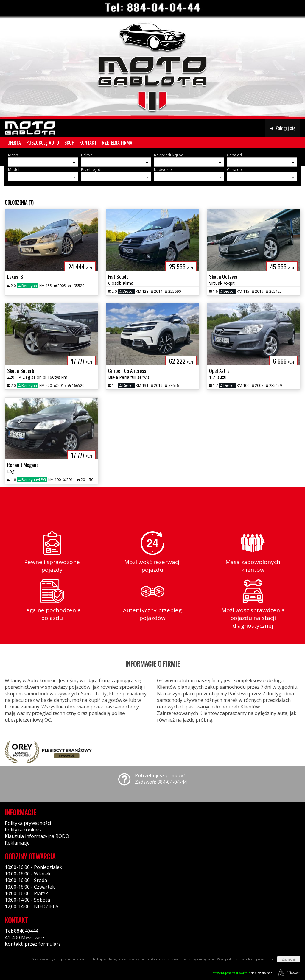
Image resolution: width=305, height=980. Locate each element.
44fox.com (288, 973)
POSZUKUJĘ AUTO (43, 143)
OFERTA (14, 143)
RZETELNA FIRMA (117, 143)
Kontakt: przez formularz (33, 944)
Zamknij (289, 959)
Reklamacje (17, 843)
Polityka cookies (23, 830)
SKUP (69, 143)
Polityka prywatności (28, 823)
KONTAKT (88, 143)
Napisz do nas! (242, 973)
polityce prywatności (259, 959)
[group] (152, 60)
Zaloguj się (283, 128)
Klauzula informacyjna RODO (37, 836)
